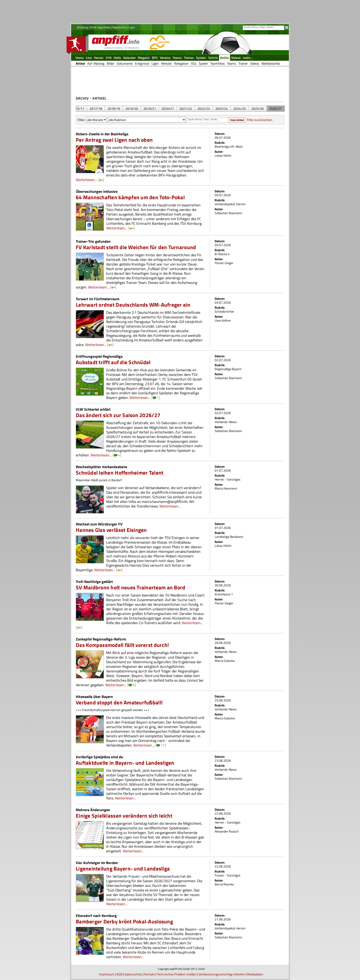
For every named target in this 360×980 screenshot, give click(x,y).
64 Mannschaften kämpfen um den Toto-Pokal (130, 197)
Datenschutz (133, 974)
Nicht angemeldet (100, 27)
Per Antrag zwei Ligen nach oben (114, 140)
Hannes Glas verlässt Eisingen (111, 530)
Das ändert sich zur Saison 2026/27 (118, 415)
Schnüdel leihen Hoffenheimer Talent (120, 473)
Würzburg (82, 27)
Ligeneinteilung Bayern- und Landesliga (123, 869)
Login (132, 27)
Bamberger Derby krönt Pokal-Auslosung (124, 921)
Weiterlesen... (86, 180)
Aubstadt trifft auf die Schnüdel (113, 362)
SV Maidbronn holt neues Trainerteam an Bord (130, 587)
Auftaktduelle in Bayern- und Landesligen (125, 763)
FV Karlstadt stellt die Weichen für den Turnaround (136, 247)
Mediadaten (255, 974)
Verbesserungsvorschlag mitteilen (222, 974)
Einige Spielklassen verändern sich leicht (124, 816)
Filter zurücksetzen (260, 120)
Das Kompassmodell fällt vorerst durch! (122, 645)
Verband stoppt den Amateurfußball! (119, 702)
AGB (120, 974)
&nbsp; (77, 109)
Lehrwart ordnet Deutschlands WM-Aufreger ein (133, 305)
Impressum (107, 974)
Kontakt (149, 974)
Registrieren (119, 27)
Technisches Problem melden (177, 974)
